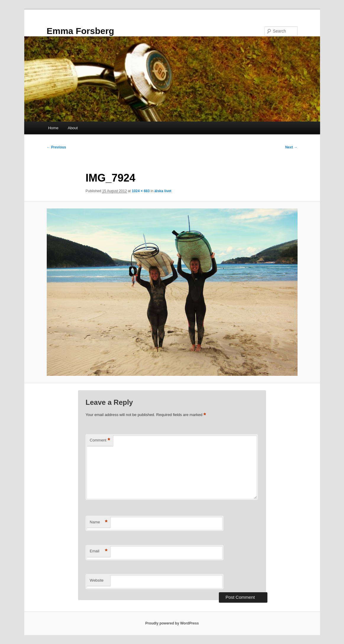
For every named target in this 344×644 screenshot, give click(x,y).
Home (53, 128)
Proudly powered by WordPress (172, 623)
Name (98, 522)
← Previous (56, 147)
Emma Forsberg (80, 31)
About (73, 128)
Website (97, 580)
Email (98, 551)
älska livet (163, 191)
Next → (291, 147)
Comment (100, 440)
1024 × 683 (141, 191)
